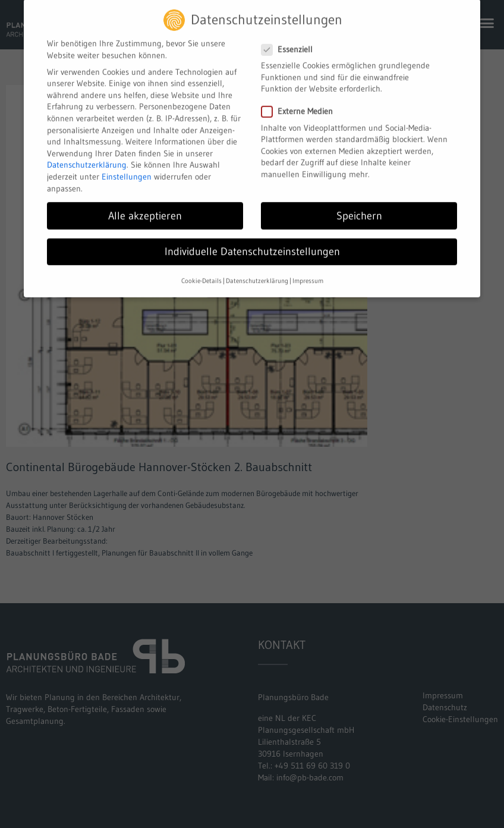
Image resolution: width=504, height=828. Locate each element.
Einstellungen (127, 168)
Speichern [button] (359, 208)
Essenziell (292, 41)
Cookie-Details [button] (201, 273)
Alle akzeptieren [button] (145, 208)
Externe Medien (302, 104)
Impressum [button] (308, 273)
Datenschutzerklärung (87, 157)
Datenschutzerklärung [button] (257, 273)
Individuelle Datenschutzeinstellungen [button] (252, 243)
